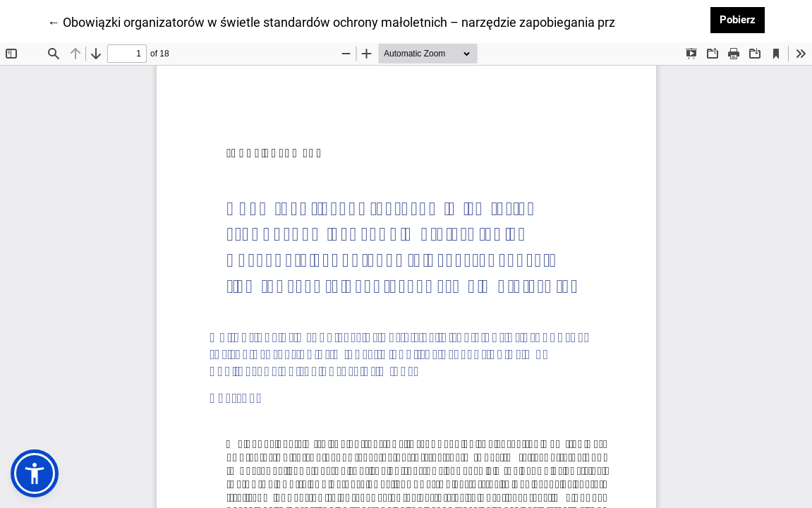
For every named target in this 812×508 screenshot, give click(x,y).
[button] (35, 473)
